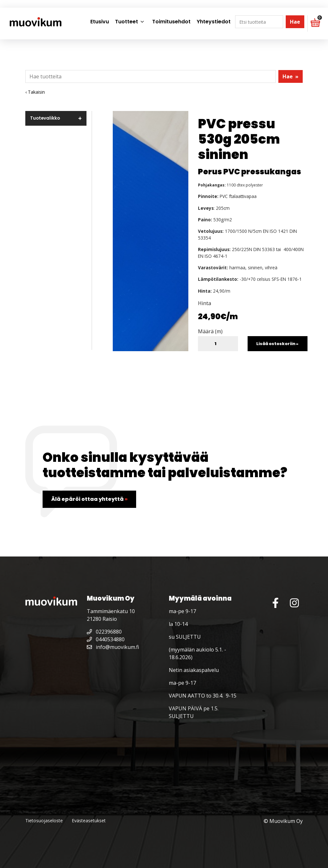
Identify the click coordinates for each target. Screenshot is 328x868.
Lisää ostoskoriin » (277, 344)
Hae (295, 22)
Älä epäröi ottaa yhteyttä (89, 499)
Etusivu (100, 22)
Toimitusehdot (171, 22)
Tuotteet (127, 22)
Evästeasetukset (89, 821)
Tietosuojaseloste (44, 821)
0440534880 (106, 639)
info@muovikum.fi (113, 647)
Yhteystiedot (214, 22)
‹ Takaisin (35, 92)
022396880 (104, 632)
